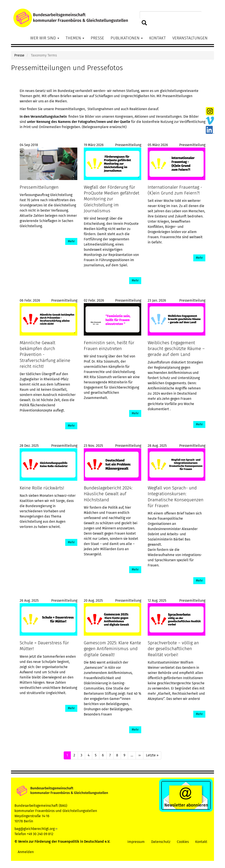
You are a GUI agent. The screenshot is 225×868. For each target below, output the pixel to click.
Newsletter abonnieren (186, 805)
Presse (97, 38)
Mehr (71, 241)
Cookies (183, 842)
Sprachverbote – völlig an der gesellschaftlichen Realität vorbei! (173, 649)
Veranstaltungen (190, 38)
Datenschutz (161, 842)
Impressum (136, 842)
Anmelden (26, 852)
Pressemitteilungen (39, 187)
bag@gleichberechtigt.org (36, 829)
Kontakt (158, 38)
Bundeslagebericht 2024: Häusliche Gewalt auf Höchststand (108, 494)
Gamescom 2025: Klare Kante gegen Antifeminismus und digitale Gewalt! (112, 649)
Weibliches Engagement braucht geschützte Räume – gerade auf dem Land (176, 349)
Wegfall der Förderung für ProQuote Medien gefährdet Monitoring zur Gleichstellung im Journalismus (112, 199)
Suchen (144, 23)
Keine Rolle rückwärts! (42, 488)
